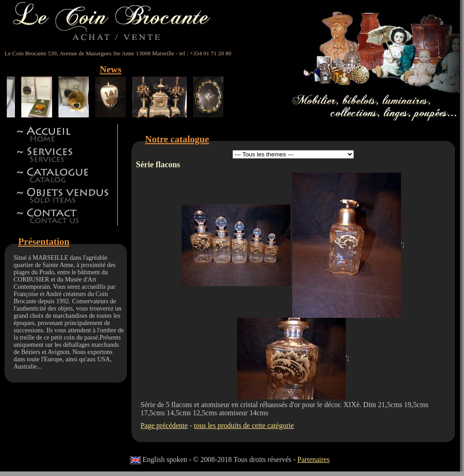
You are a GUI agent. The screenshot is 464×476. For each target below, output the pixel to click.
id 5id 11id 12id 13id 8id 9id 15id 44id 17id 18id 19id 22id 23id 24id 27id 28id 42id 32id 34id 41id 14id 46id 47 (293, 154)
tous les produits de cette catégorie (244, 425)
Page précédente (164, 425)
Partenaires (313, 459)
